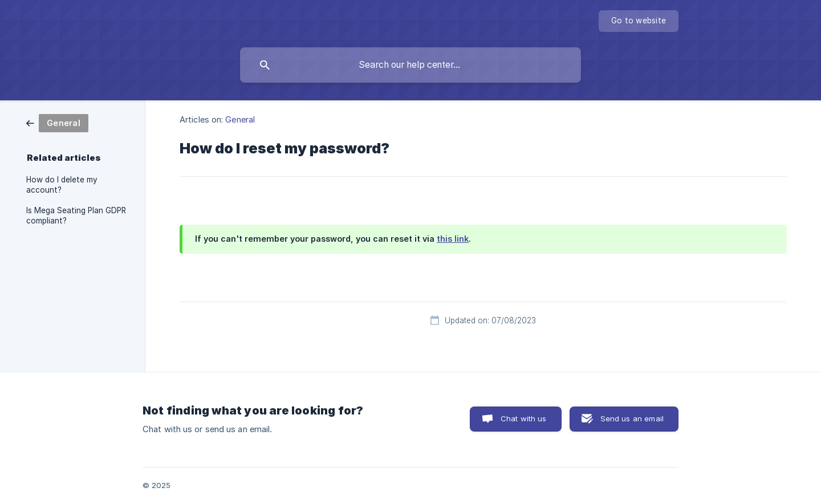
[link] (57, 122)
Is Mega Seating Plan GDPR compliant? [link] (76, 216)
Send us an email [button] (632, 418)
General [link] (240, 119)
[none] (639, 21)
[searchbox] (410, 65)
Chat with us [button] (524, 418)
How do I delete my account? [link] (62, 185)
